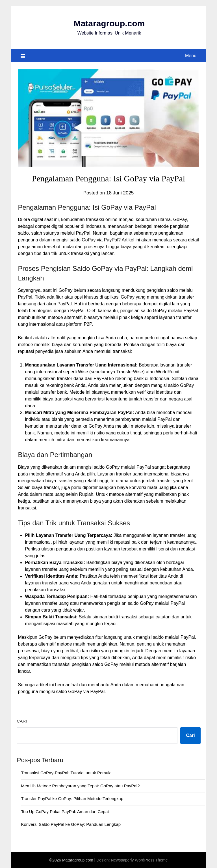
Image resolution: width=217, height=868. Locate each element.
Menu (191, 56)
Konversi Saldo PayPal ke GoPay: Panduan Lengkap (71, 824)
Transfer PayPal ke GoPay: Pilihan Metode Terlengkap (72, 799)
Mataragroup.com (109, 23)
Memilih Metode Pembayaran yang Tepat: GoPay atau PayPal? (80, 786)
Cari (22, 721)
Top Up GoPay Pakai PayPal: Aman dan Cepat (65, 812)
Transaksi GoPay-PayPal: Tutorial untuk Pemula (66, 773)
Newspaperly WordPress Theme (139, 860)
